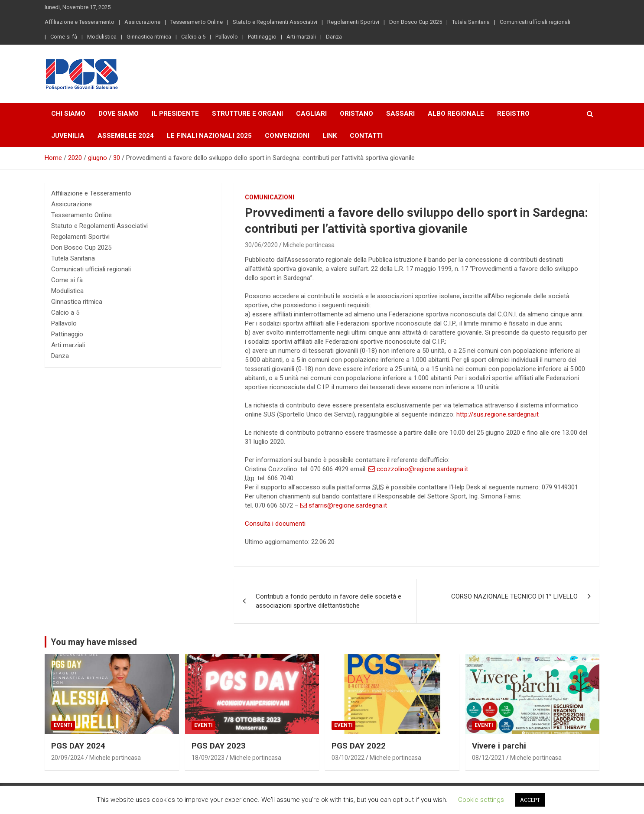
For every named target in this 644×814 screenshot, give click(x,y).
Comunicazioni (270, 197)
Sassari (400, 114)
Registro (513, 114)
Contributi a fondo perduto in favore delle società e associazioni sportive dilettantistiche (329, 601)
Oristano (356, 114)
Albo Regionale (456, 114)
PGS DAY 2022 (359, 746)
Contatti (366, 136)
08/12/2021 (488, 758)
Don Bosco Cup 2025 (416, 22)
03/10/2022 (348, 758)
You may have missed (94, 642)
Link (330, 136)
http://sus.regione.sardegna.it (498, 414)
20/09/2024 (68, 758)
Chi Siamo (68, 114)
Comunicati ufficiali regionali (535, 22)
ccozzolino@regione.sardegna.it (418, 469)
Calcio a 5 (193, 37)
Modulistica (102, 37)
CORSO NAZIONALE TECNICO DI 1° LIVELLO (514, 596)
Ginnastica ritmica (149, 37)
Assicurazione (142, 22)
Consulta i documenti (275, 524)
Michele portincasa (309, 245)
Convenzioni (287, 136)
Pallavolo (227, 37)
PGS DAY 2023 (219, 746)
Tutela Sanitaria (471, 22)
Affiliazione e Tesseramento (80, 22)
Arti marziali (301, 37)
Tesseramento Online (197, 22)
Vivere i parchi (499, 746)
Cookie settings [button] (481, 800)
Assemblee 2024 (126, 136)
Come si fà (64, 37)
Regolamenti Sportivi (353, 22)
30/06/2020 (261, 245)
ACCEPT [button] (530, 800)
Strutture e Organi (247, 114)
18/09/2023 (208, 758)
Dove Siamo (119, 114)
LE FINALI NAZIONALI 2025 (209, 136)
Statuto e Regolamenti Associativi (275, 22)
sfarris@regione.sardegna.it (344, 505)
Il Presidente (175, 114)
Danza (334, 37)
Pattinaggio (262, 37)
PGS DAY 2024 (78, 746)
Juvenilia (68, 136)
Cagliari (311, 114)
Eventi (63, 725)
